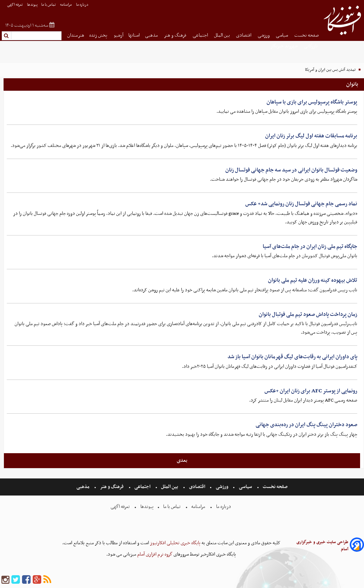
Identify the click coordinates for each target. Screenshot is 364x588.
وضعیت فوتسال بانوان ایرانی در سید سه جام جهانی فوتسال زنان (291, 170)
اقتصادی (244, 35)
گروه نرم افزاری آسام (154, 554)
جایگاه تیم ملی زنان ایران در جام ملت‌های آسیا (310, 247)
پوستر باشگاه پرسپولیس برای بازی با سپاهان (312, 102)
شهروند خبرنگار (285, 46)
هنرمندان (76, 35)
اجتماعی (201, 35)
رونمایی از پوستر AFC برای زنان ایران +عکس (311, 391)
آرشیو (119, 35)
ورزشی (264, 35)
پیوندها (32, 5)
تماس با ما (49, 5)
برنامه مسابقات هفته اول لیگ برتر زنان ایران (311, 136)
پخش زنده (99, 35)
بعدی (182, 460)
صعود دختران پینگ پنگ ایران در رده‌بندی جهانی (306, 425)
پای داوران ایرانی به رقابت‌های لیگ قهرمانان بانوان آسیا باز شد (292, 357)
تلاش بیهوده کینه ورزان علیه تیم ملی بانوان (313, 280)
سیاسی (282, 35)
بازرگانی (311, 46)
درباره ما (83, 5)
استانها (134, 35)
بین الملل (223, 35)
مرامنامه (66, 5)
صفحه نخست (307, 35)
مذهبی (152, 35)
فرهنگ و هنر (176, 35)
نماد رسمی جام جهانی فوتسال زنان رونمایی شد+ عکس (301, 204)
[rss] (47, 580)
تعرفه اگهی (15, 5)
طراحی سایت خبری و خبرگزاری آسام (322, 546)
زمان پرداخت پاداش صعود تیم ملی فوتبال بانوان (308, 314)
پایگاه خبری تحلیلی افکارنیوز (175, 543)
